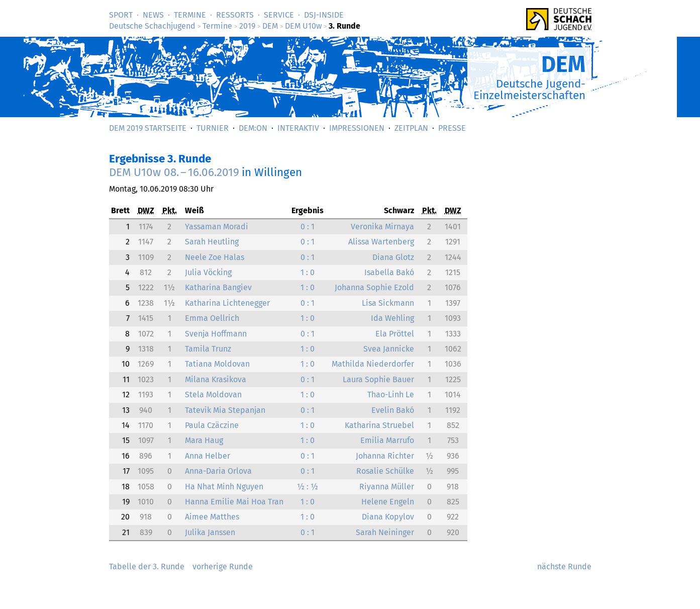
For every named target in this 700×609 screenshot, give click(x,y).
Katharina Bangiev (218, 287)
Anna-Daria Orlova (218, 471)
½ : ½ (308, 487)
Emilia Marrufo (387, 440)
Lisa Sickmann (388, 303)
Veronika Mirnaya (382, 227)
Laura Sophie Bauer (378, 379)
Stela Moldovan (213, 395)
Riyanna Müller (387, 487)
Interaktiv (298, 128)
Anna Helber (208, 456)
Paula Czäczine (212, 425)
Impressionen (357, 128)
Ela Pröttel (395, 334)
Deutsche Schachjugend (152, 26)
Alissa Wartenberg (381, 242)
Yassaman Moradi (217, 227)
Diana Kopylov (388, 517)
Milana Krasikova (216, 379)
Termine (190, 15)
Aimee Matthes (212, 517)
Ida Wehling (392, 318)
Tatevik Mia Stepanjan (225, 410)
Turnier (213, 128)
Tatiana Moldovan (217, 364)
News (153, 15)
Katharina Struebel (379, 425)
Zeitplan (411, 128)
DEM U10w (303, 26)
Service (279, 15)
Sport (121, 15)
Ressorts (235, 15)
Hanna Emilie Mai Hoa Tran (234, 502)
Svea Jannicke (389, 349)
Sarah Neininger (385, 532)
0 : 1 (308, 227)
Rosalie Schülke (385, 471)
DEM (270, 26)
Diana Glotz (393, 257)
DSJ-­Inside (324, 15)
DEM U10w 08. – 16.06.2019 (174, 172)
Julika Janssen (210, 532)
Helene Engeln (388, 502)
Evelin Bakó (393, 410)
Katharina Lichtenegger (227, 303)
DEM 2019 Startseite (148, 128)
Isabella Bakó (389, 272)
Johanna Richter (385, 456)
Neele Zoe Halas (215, 257)
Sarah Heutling (212, 242)
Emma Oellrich (212, 318)
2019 (247, 26)
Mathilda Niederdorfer (373, 364)
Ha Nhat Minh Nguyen (224, 487)
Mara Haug (204, 440)
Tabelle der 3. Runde (147, 567)
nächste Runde (564, 567)
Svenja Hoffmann (216, 334)
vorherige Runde (223, 567)
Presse (452, 128)
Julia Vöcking (208, 272)
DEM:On (253, 128)
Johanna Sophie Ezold (374, 287)
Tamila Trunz (208, 349)
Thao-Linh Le (391, 395)
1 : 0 (308, 272)
